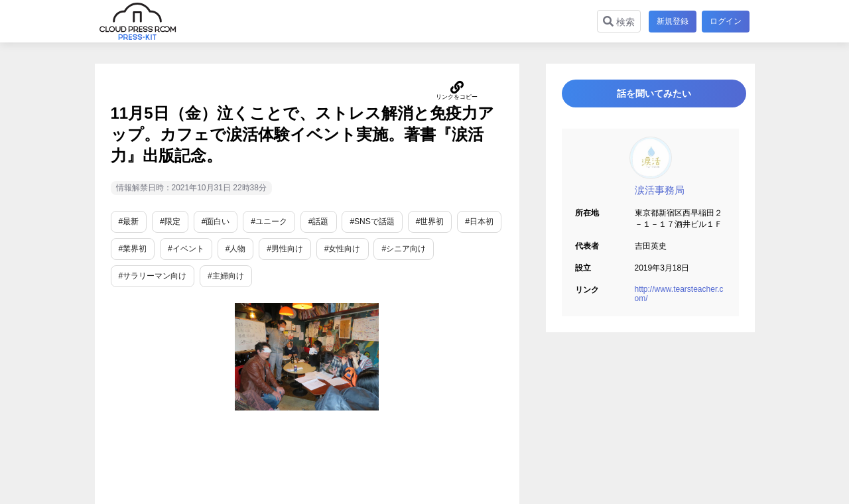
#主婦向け (226, 276)
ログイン (726, 21)
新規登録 (670, 21)
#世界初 (430, 221)
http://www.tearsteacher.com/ (679, 301)
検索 (616, 22)
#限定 (170, 221)
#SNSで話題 (372, 221)
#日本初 (479, 221)
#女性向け (343, 249)
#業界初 (133, 249)
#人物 (236, 249)
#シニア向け (404, 249)
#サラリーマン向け (153, 276)
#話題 (319, 221)
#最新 (129, 221)
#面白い (216, 221)
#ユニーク (269, 221)
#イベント (186, 249)
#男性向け (285, 249)
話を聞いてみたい (650, 97)
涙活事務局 (660, 197)
